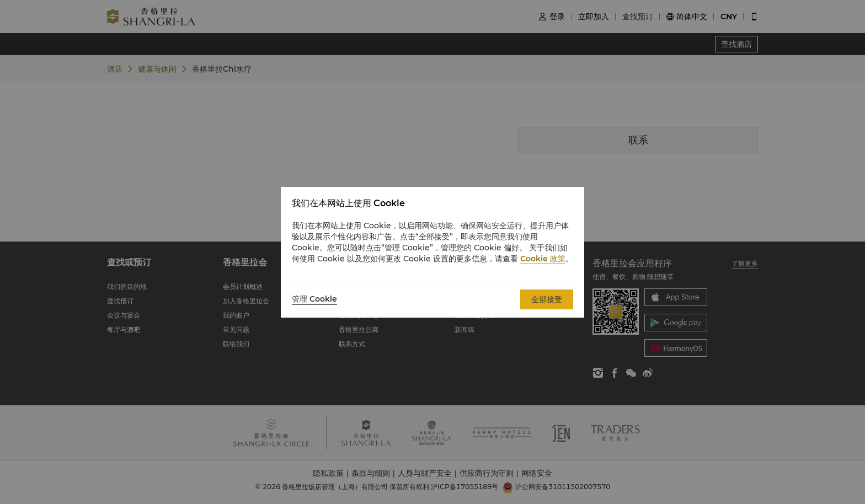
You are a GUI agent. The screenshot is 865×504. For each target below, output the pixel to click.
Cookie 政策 (543, 259)
